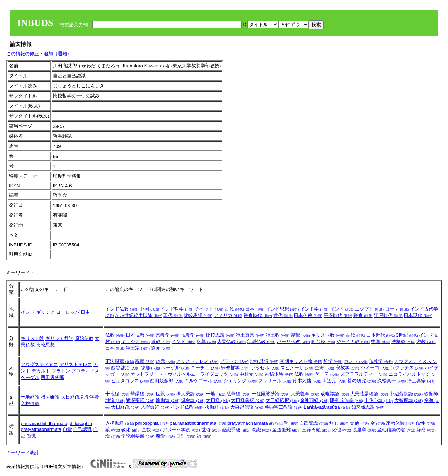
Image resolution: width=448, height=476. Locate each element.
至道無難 (286, 430)
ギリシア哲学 (59, 338)
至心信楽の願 (396, 430)
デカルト (41, 371)
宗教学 (168, 335)
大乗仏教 (231, 342)
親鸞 (300, 335)
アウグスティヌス (39, 364)
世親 (165, 394)
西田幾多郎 (52, 377)
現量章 (364, 430)
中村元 (252, 374)
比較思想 (198, 315)
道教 (161, 342)
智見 (32, 436)
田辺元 (334, 381)
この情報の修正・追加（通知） (39, 54)
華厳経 (142, 394)
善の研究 (362, 381)
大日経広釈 (282, 400)
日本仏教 (308, 315)
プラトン (61, 371)
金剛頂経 (314, 400)
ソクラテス (407, 368)
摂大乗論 (50, 397)
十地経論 (30, 397)
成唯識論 (335, 394)
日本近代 (381, 335)
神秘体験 (279, 374)
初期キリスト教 (301, 361)
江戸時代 (388, 315)
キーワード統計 (23, 453)
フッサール (275, 381)
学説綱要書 (138, 436)
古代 (234, 309)
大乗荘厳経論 (369, 394)
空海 (324, 368)
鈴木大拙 (307, 381)
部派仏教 (261, 342)
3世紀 (407, 335)
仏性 (425, 423)
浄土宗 (138, 348)
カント (356, 361)
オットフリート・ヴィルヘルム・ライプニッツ (184, 374)
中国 (149, 309)
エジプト (369, 309)
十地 (216, 394)
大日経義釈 (248, 400)
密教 (426, 342)
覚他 (360, 423)
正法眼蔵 (120, 361)
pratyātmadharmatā (41, 429)
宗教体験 (400, 423)
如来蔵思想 (368, 407)
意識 (261, 430)
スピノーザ (297, 368)
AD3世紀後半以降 (139, 315)
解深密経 (140, 400)
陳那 (150, 368)
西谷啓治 (125, 368)
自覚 (67, 429)
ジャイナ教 (353, 342)
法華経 (403, 342)
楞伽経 (217, 407)
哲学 (333, 361)
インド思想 (282, 309)
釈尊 (206, 342)
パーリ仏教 (293, 342)
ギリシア (45, 312)
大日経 (218, 400)
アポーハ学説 (181, 430)
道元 (161, 348)
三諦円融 (316, 430)
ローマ (397, 309)
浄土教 (278, 335)
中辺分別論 (406, 394)
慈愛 (165, 436)
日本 (85, 312)
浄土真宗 (250, 335)
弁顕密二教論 (284, 407)
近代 (283, 315)
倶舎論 (193, 400)
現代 (173, 315)
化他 (341, 430)
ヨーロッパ (68, 312)
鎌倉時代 (258, 315)
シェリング (240, 381)
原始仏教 (84, 338)
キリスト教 (32, 338)
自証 (186, 436)
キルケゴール (203, 381)
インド (28, 312)
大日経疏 (70, 397)
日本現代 (418, 315)
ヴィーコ (375, 368)
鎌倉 (363, 315)
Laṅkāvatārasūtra (327, 407)
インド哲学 (177, 309)
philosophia (80, 424)
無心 (339, 423)
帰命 (426, 430)
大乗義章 (305, 394)
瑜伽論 (168, 400)
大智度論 (409, 400)
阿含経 (323, 342)
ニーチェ (205, 368)
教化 (131, 430)
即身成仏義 (346, 400)
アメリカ (228, 315)
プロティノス (85, 371)
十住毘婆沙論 (271, 394)
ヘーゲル (30, 377)
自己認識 (82, 429)
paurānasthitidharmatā (44, 424)
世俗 (211, 430)
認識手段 (236, 430)
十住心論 (379, 400)
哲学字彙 (90, 397)
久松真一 (392, 381)
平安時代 (338, 315)
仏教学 (193, 335)
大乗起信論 (247, 407)
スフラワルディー (364, 374)
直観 (151, 430)
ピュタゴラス (130, 381)
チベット (209, 309)
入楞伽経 (30, 403)
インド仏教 (122, 309)
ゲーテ (327, 374)
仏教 (115, 335)
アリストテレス (76, 364)
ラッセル (265, 368)
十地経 (117, 394)
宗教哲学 (235, 368)
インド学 (314, 309)
